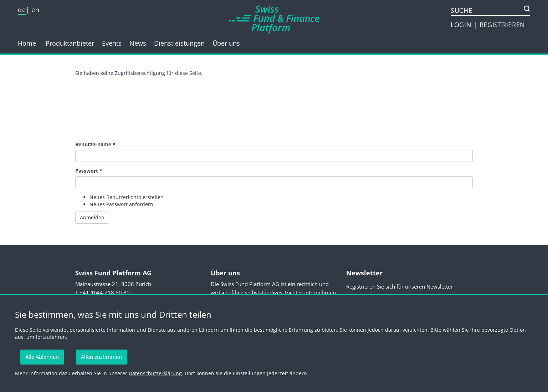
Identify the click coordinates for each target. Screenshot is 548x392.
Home (27, 43)
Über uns (226, 43)
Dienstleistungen (179, 43)
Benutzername (95, 144)
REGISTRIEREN (502, 25)
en (35, 10)
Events (112, 43)
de (22, 10)
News (138, 43)
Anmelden (92, 217)
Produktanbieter (70, 43)
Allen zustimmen (101, 357)
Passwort (89, 171)
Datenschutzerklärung (155, 373)
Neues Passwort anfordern (121, 204)
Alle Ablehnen (42, 357)
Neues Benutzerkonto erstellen (127, 197)
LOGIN (462, 25)
